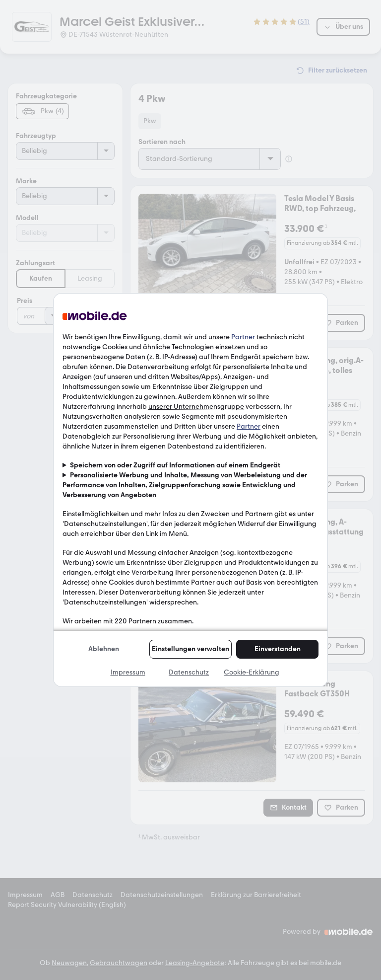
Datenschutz (189, 672)
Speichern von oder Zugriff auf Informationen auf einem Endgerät (175, 465)
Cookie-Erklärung (252, 672)
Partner (243, 337)
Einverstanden (278, 649)
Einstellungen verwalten (190, 649)
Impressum (128, 672)
